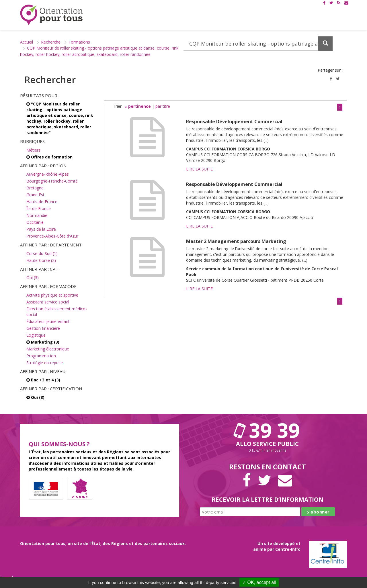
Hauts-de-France (42, 202)
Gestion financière (43, 328)
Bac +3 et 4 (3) (43, 380)
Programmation (41, 356)
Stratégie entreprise (45, 363)
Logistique (36, 335)
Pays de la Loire (41, 229)
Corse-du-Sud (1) (42, 253)
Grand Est (35, 195)
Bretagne (35, 188)
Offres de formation (49, 157)
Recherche (51, 42)
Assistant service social (48, 302)
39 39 (268, 430)
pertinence (138, 106)
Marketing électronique (48, 349)
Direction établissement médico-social (57, 312)
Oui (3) (33, 278)
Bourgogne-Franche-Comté (52, 181)
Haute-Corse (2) (41, 260)
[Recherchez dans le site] (258, 44)
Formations (79, 42)
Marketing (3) (43, 342)
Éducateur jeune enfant (48, 321)
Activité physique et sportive (52, 295)
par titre (163, 106)
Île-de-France (39, 208)
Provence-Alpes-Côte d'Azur (52, 236)
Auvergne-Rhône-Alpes (48, 174)
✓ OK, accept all (259, 582)
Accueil (27, 42)
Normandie (37, 215)
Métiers (33, 150)
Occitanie (35, 222)
